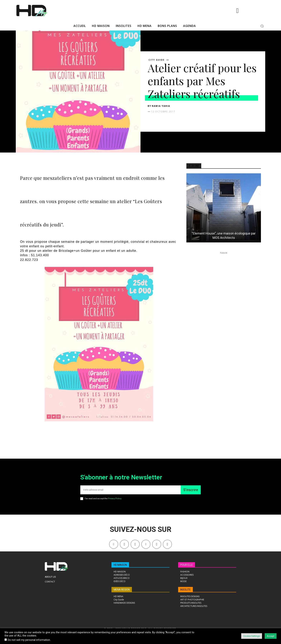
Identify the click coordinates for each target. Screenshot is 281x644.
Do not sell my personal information (29, 640)
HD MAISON (120, 565)
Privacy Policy (115, 499)
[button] (262, 26)
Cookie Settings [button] (252, 636)
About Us (50, 577)
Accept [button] (271, 636)
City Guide (157, 60)
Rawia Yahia (161, 106)
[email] (130, 490)
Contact (50, 582)
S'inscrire (191, 490)
